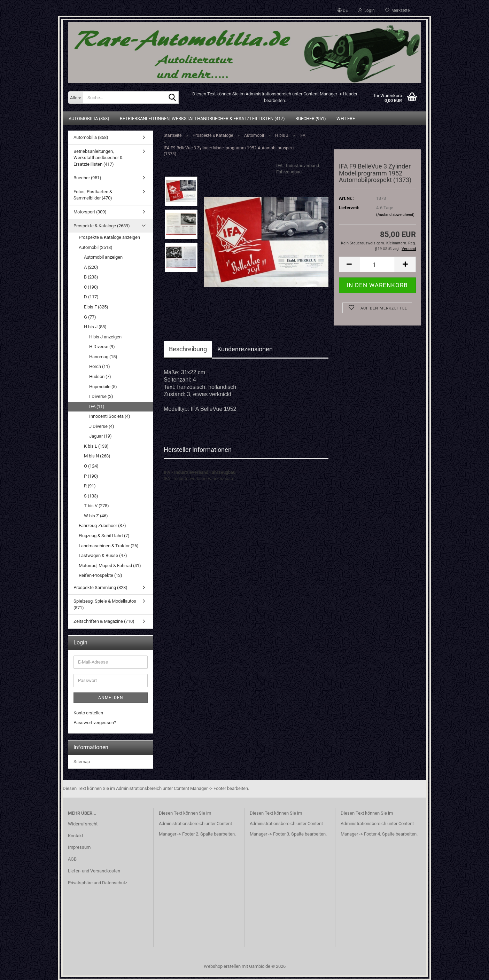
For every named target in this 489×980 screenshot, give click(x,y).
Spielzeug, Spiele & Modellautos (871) (105, 604)
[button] (343, 10)
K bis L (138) (96, 446)
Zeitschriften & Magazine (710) (104, 621)
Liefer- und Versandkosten (94, 871)
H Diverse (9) (102, 347)
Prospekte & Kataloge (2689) (102, 226)
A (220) (91, 267)
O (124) (91, 466)
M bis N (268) (97, 456)
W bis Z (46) (96, 516)
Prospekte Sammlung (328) (100, 587)
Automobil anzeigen (103, 257)
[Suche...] (75, 97)
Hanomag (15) (103, 357)
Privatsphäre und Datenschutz (98, 883)
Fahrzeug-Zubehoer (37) (102, 526)
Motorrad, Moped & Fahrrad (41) (110, 566)
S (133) (91, 496)
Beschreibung (188, 349)
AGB (72, 859)
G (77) (90, 317)
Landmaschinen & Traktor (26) (109, 546)
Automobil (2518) (96, 247)
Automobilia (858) (89, 119)
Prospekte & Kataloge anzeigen (109, 237)
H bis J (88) (95, 327)
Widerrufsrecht (83, 824)
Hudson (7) (100, 377)
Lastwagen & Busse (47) (103, 555)
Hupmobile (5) (103, 387)
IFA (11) (97, 406)
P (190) (91, 476)
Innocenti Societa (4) (110, 416)
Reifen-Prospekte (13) (100, 575)
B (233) (91, 277)
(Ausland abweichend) (395, 215)
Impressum (79, 847)
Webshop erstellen (222, 966)
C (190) (91, 287)
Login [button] (367, 10)
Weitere (346, 119)
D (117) (91, 297)
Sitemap (82, 762)
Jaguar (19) (100, 436)
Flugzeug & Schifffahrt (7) (104, 536)
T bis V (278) (96, 506)
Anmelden (111, 698)
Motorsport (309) (90, 212)
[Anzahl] (377, 264)
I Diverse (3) (101, 396)
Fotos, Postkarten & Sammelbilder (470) (93, 195)
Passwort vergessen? (95, 723)
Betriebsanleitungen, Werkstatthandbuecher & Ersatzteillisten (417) (202, 119)
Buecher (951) (311, 119)
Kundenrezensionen (245, 349)
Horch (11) (100, 366)
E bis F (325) (96, 307)
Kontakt (76, 836)
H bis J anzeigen (105, 337)
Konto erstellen (88, 713)
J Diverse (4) (102, 426)
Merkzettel (398, 10)
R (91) (90, 486)
